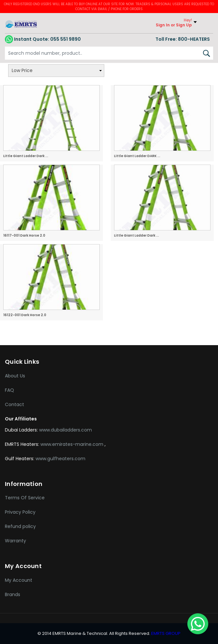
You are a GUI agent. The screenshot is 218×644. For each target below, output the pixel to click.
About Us (15, 376)
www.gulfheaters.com (60, 459)
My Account (19, 580)
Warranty (15, 541)
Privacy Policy (20, 512)
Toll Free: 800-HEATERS (183, 39)
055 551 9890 (43, 39)
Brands (13, 594)
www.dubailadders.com (65, 430)
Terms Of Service (25, 498)
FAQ (9, 390)
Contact (15, 404)
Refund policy (20, 526)
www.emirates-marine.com (73, 444)
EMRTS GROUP (165, 633)
